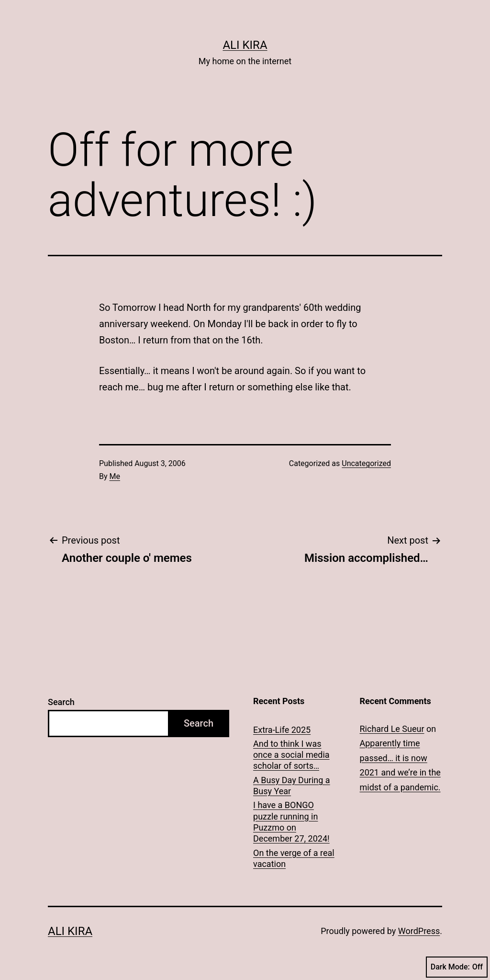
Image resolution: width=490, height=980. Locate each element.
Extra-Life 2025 (282, 730)
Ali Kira (245, 45)
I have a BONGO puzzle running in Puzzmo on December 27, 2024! (291, 822)
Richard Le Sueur (392, 729)
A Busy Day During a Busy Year (292, 786)
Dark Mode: (457, 967)
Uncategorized (366, 463)
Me (115, 476)
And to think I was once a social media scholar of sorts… (291, 755)
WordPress (419, 931)
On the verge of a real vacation (294, 858)
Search (61, 702)
